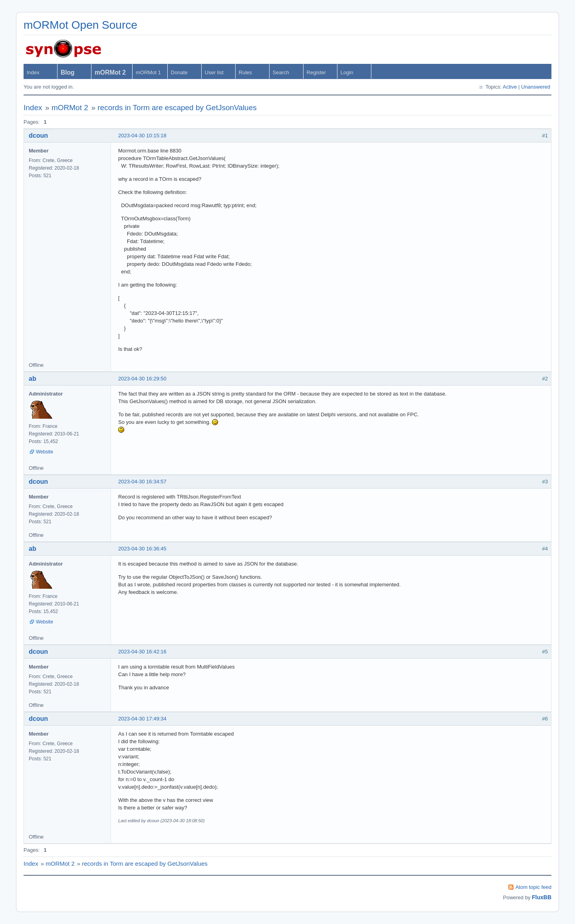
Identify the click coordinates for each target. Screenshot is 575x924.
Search (281, 72)
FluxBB (542, 897)
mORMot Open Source (80, 25)
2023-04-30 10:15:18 (142, 136)
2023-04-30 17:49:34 (142, 719)
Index (33, 72)
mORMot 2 (70, 108)
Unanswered (536, 87)
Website (45, 452)
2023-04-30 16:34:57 (142, 482)
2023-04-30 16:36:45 (142, 549)
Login (347, 72)
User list (214, 72)
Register (316, 72)
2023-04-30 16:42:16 (142, 652)
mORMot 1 (148, 72)
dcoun (38, 136)
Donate (179, 72)
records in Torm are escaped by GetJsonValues (177, 108)
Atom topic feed (533, 887)
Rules (245, 72)
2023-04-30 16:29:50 (142, 379)
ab (33, 379)
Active (510, 87)
